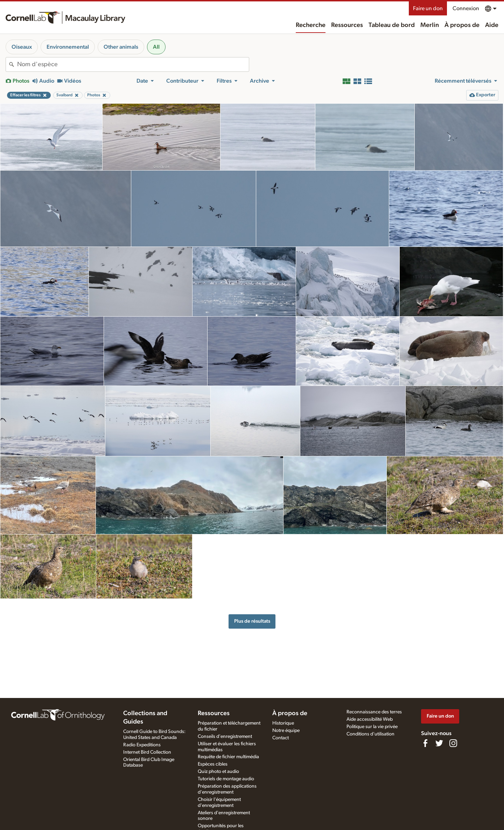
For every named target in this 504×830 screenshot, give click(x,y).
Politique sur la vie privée (372, 727)
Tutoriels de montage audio (226, 779)
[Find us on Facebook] (425, 743)
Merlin (430, 25)
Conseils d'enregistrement (225, 736)
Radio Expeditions (142, 745)
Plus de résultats (252, 621)
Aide (492, 25)
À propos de (462, 25)
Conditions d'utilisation (370, 734)
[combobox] (133, 64)
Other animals (121, 47)
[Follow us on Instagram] (453, 743)
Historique (283, 723)
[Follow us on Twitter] (439, 743)
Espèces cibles (213, 764)
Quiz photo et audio (218, 772)
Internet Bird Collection (147, 752)
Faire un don (428, 8)
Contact (281, 738)
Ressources (347, 25)
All (156, 47)
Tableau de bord (392, 25)
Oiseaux (22, 47)
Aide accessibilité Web (370, 719)
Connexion (466, 8)
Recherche (311, 25)
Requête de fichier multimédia (228, 757)
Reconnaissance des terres (374, 712)
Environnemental (68, 47)
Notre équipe (286, 731)
